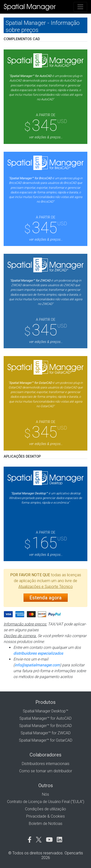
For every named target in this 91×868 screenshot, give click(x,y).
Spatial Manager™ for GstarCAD (46, 740)
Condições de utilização (45, 809)
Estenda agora (46, 598)
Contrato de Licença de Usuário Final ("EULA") (46, 802)
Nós (45, 794)
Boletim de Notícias (46, 824)
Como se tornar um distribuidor (46, 771)
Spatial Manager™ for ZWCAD (46, 733)
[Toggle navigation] (80, 7)
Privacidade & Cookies (45, 816)
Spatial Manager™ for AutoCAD (45, 718)
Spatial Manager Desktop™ (45, 711)
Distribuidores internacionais (46, 764)
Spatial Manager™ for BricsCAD (45, 726)
